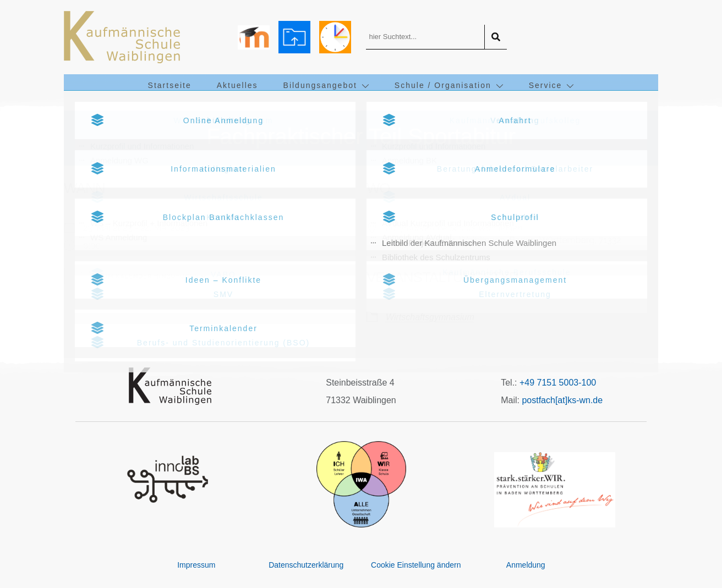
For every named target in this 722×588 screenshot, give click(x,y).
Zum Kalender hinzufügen (140, 276)
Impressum (196, 565)
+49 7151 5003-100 (558, 383)
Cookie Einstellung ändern (416, 565)
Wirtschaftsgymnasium (430, 317)
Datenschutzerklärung (306, 565)
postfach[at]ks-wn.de (562, 400)
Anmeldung (526, 565)
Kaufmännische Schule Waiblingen (454, 228)
